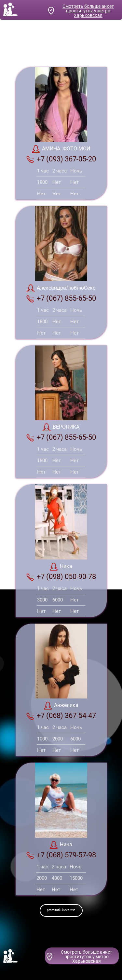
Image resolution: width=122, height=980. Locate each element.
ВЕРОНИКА (61, 427)
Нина (61, 845)
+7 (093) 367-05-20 (61, 159)
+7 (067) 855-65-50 (61, 298)
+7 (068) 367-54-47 (61, 716)
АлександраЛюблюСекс (61, 288)
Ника (61, 567)
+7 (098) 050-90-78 (61, 577)
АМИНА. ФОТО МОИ (61, 149)
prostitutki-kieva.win (61, 910)
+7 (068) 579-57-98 (61, 855)
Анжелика (61, 706)
